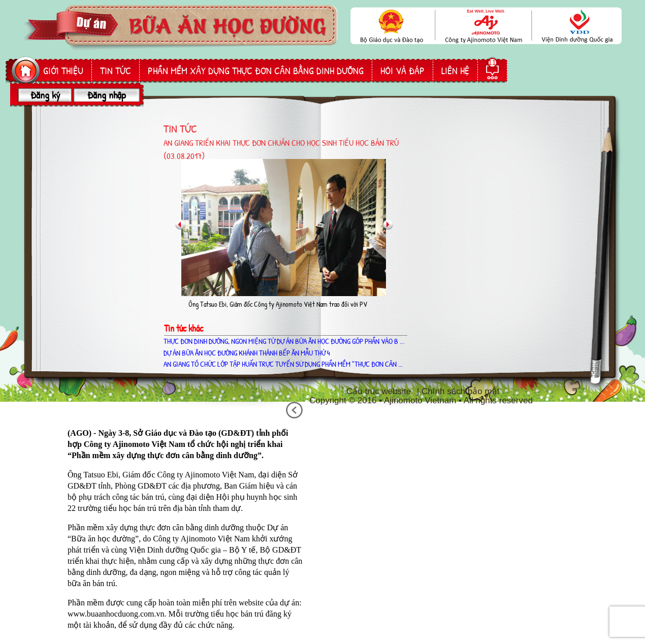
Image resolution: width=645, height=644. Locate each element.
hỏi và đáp (402, 71)
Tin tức (116, 71)
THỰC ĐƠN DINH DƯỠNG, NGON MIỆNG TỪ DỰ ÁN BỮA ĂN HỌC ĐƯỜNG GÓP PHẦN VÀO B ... (284, 341)
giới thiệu (63, 71)
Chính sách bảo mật (460, 391)
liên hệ (455, 71)
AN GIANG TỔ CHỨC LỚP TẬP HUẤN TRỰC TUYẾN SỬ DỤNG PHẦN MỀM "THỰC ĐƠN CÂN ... (283, 364)
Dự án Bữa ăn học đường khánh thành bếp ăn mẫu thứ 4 (247, 353)
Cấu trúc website (379, 391)
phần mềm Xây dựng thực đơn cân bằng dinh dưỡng (256, 71)
